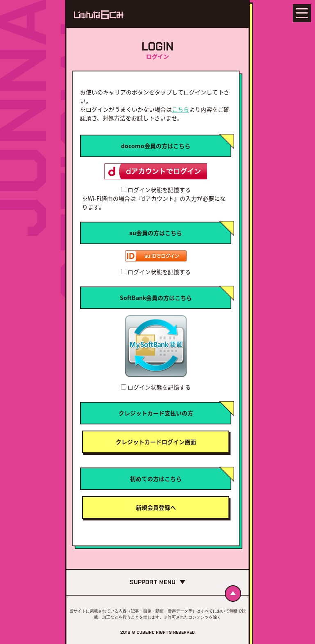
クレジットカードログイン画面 (156, 442)
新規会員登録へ (156, 507)
